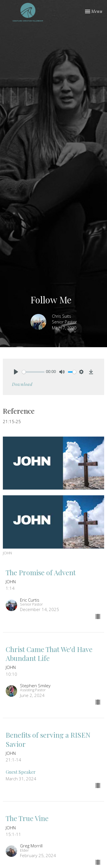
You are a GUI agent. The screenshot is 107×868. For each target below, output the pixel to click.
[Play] (16, 372)
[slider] (33, 372)
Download (22, 384)
